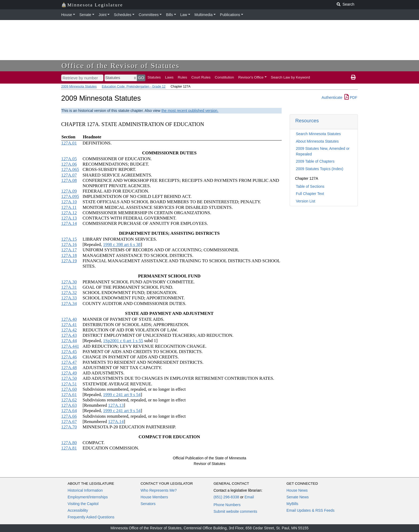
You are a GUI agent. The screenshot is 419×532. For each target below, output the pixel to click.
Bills (169, 15)
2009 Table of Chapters (315, 161)
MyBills (292, 504)
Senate (85, 15)
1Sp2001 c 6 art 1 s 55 (123, 341)
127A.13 (69, 218)
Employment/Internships (88, 497)
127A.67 (69, 422)
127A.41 (69, 325)
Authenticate (332, 97)
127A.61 (69, 395)
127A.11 (69, 207)
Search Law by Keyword (291, 77)
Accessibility (78, 510)
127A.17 (69, 250)
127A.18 (69, 255)
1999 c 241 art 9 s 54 (122, 395)
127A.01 (69, 143)
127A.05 (69, 159)
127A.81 (69, 448)
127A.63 (69, 405)
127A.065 (70, 169)
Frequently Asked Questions (91, 517)
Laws (169, 77)
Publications (230, 15)
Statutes (154, 77)
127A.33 (69, 298)
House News (297, 490)
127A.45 (69, 352)
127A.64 (69, 411)
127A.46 (69, 357)
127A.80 (69, 443)
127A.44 (69, 341)
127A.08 (69, 180)
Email (249, 497)
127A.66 (69, 416)
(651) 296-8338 (226, 497)
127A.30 (69, 282)
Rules (182, 77)
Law (184, 15)
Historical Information (85, 490)
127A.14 (69, 223)
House (67, 15)
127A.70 (69, 427)
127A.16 (69, 245)
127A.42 (69, 330)
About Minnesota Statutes (317, 141)
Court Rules (201, 77)
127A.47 (69, 362)
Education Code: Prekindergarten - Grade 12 (134, 87)
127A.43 (69, 335)
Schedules (123, 15)
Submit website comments (235, 511)
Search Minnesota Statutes (318, 134)
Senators (148, 504)
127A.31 (69, 287)
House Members (154, 497)
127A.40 (69, 319)
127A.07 (69, 175)
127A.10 (69, 202)
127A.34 (69, 304)
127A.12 (69, 213)
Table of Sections (310, 186)
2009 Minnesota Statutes (79, 87)
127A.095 (70, 196)
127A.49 (69, 373)
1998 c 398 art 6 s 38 (122, 245)
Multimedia (204, 15)
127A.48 (69, 368)
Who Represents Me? (159, 490)
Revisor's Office (251, 77)
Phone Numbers (227, 505)
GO (141, 78)
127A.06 (69, 164)
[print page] (353, 77)
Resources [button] (307, 121)
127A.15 (69, 239)
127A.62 (69, 400)
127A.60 (69, 389)
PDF (351, 97)
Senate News (298, 497)
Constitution (224, 77)
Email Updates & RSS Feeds (311, 510)
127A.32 (69, 293)
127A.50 (69, 378)
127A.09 (69, 191)
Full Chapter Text (310, 194)
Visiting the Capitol (83, 504)
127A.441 (70, 346)
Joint (103, 15)
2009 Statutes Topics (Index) (319, 169)
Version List (305, 201)
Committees (149, 15)
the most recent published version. (190, 111)
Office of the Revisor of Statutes (121, 66)
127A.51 (69, 384)
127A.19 (69, 261)
